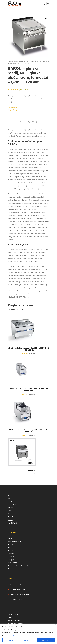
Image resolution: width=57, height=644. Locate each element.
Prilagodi (10, 640)
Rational (11, 514)
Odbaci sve (28, 640)
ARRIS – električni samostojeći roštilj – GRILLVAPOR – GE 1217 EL (28, 349)
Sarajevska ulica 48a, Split (18, 594)
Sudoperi (11, 560)
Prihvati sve (46, 640)
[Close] (56, 625)
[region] (28, 634)
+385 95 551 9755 (16, 584)
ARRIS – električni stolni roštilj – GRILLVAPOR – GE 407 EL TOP (28, 390)
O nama (11, 618)
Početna (10, 61)
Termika (16, 61)
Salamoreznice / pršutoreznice (19, 566)
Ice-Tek (10, 508)
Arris (9, 499)
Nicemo (10, 520)
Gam (9, 511)
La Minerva (12, 505)
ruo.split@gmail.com (16, 589)
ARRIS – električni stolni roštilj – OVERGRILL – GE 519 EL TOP (28, 431)
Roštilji (21, 61)
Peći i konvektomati (15, 541)
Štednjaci (11, 554)
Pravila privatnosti (14, 635)
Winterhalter (12, 517)
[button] (46, 18)
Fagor (10, 502)
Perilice (10, 548)
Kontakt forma (13, 615)
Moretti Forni (12, 523)
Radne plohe (12, 563)
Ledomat (11, 557)
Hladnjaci (11, 551)
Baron (10, 496)
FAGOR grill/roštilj (28, 471)
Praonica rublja (13, 569)
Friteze (10, 544)
